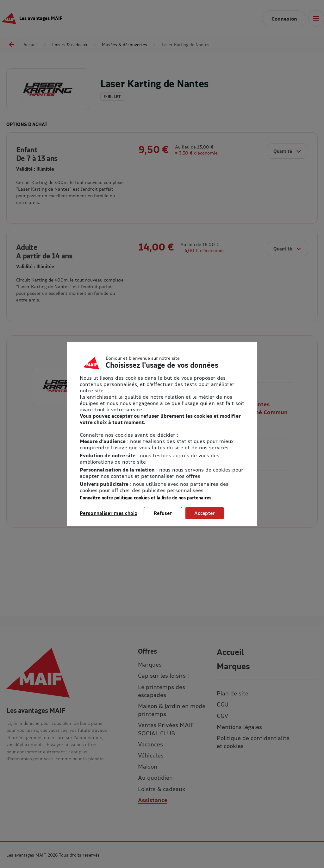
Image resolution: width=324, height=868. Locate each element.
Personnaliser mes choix (109, 513)
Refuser (163, 513)
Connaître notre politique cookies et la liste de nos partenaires (146, 498)
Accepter (205, 513)
